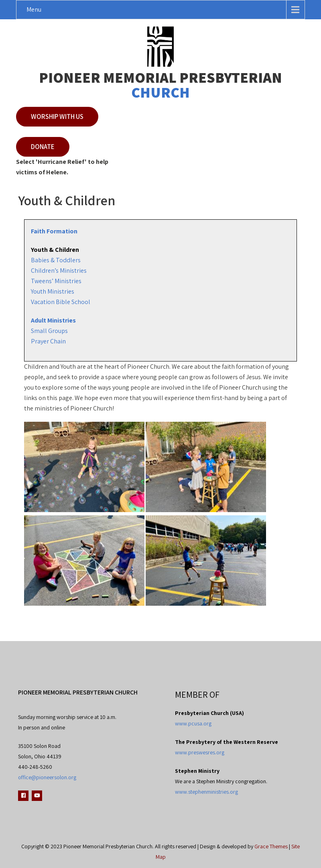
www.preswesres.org (200, 752)
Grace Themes (271, 846)
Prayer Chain (48, 341)
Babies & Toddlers (56, 260)
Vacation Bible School (61, 302)
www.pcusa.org (193, 723)
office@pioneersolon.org (47, 777)
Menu (34, 9)
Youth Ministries (53, 291)
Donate (43, 147)
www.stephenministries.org (206, 792)
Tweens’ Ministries (56, 281)
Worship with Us (57, 116)
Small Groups (49, 331)
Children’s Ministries (59, 271)
